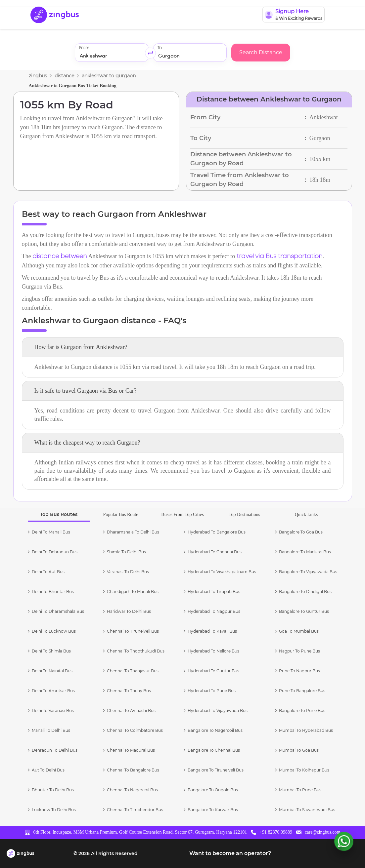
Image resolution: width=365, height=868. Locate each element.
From (84, 48)
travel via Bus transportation (280, 256)
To (160, 48)
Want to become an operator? (230, 853)
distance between (60, 256)
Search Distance (261, 52)
